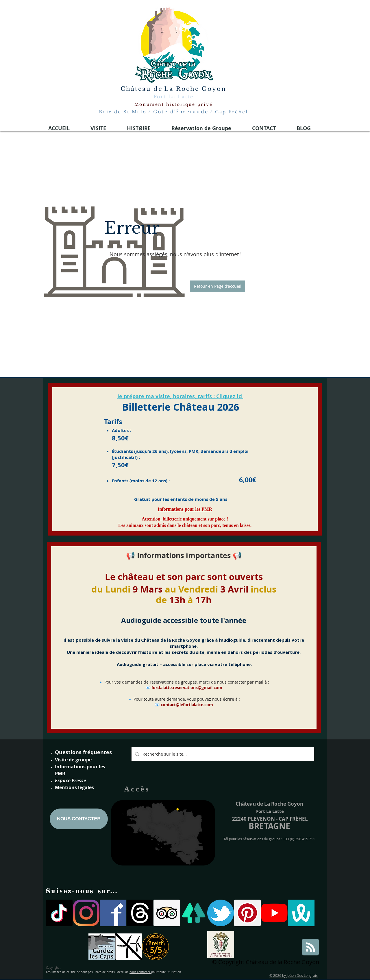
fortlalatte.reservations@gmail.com (187, 688)
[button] (218, 286)
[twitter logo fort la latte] (221, 913)
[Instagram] (86, 913)
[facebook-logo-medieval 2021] (113, 913)
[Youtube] (274, 913)
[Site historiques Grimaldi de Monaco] (221, 945)
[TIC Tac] (59, 913)
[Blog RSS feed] (310, 947)
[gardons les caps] (102, 947)
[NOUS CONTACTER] (79, 819)
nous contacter (140, 972)
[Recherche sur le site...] (222, 754)
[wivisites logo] (301, 913)
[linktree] (194, 913)
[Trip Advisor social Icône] (167, 913)
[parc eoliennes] (129, 947)
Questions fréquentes (83, 752)
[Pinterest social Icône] (247, 913)
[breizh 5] (156, 947)
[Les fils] (140, 913)
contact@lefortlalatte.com (187, 705)
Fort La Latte (173, 97)
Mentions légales (74, 787)
